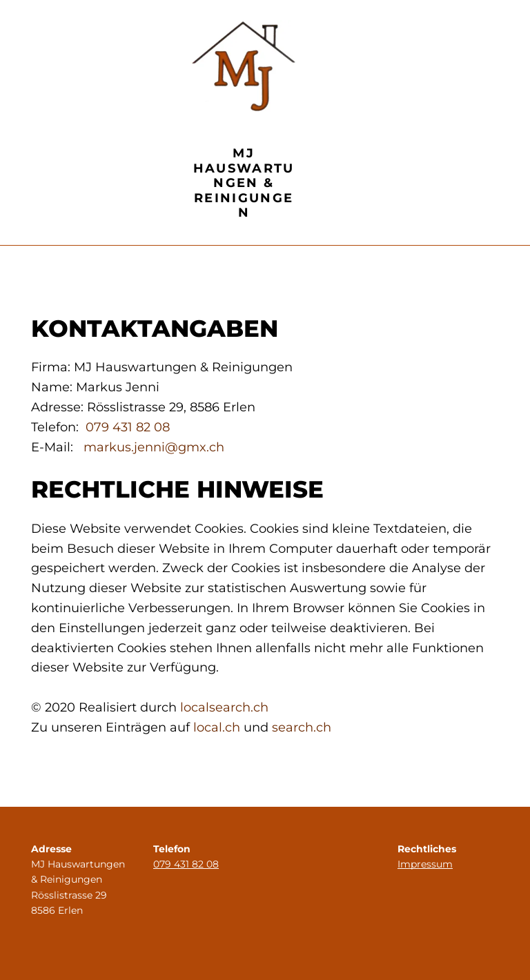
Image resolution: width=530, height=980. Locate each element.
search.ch (302, 727)
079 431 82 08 (128, 427)
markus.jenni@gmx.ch (154, 447)
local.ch (217, 727)
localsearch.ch (224, 707)
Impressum (425, 864)
